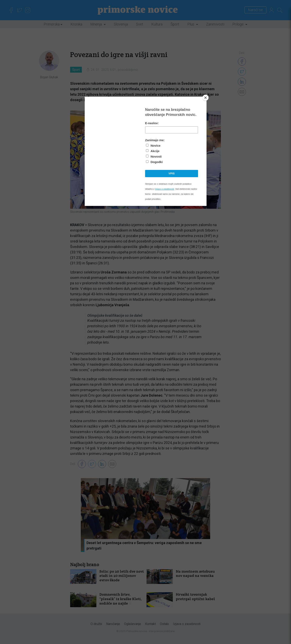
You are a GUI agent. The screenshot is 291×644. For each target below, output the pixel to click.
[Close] (206, 98)
